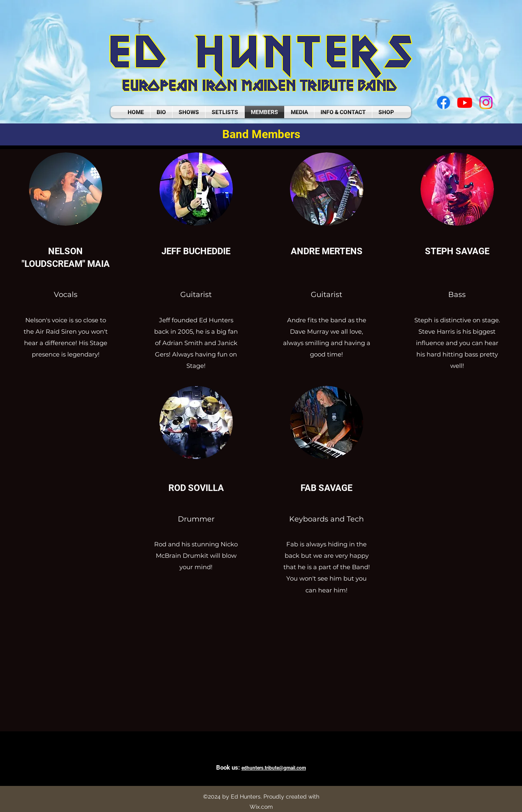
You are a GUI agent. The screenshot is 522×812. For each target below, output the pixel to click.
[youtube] (465, 102)
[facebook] (443, 102)
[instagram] (486, 102)
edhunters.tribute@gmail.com (274, 768)
